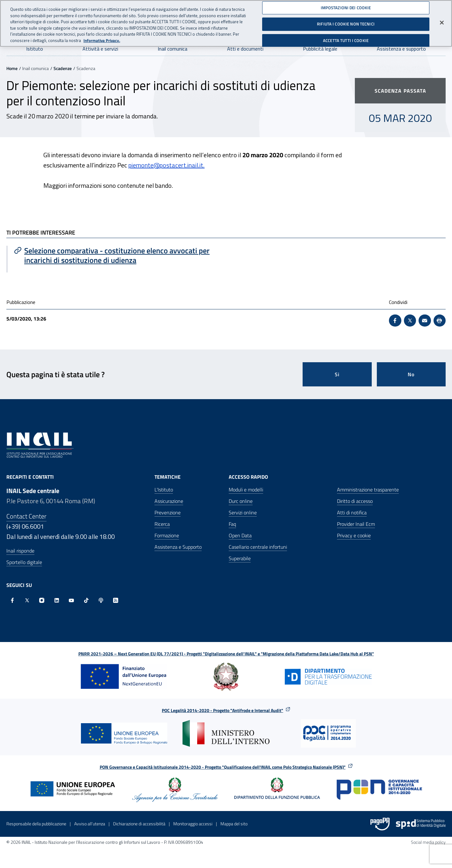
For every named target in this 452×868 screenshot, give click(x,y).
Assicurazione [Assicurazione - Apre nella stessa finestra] (169, 501)
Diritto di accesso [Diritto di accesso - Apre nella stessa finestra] (355, 501)
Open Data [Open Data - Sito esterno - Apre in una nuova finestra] (240, 535)
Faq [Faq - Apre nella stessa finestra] (232, 524)
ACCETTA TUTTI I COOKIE (346, 38)
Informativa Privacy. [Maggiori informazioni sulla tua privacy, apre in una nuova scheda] (102, 37)
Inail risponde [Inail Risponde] (20, 551)
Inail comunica (172, 49)
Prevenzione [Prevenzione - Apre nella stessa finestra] (168, 512)
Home (12, 68)
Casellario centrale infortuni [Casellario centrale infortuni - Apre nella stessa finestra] (258, 547)
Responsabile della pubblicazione (36, 824)
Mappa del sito (234, 824)
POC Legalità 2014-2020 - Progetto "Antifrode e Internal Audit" (222, 710)
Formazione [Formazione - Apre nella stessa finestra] (167, 535)
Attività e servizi (100, 49)
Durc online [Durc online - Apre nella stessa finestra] (241, 501)
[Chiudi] (442, 19)
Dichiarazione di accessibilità (139, 824)
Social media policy (428, 842)
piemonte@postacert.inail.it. (166, 165)
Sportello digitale (24, 562)
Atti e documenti (245, 49)
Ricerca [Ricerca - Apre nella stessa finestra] (162, 524)
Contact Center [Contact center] (26, 516)
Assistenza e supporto (401, 49)
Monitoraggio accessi (193, 824)
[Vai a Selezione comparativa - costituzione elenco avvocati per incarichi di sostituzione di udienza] (117, 255)
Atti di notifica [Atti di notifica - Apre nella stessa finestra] (352, 512)
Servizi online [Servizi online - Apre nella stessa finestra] (243, 512)
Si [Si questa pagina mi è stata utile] (337, 374)
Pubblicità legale (320, 49)
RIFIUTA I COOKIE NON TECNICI (346, 21)
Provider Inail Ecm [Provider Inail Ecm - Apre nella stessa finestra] (356, 524)
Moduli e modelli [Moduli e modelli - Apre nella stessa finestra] (246, 490)
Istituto (35, 49)
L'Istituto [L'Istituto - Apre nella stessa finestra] (164, 490)
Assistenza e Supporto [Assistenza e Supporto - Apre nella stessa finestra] (178, 547)
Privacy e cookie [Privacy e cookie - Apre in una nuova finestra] (354, 535)
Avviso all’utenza (90, 824)
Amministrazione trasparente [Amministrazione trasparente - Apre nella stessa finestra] (368, 490)
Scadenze (63, 68)
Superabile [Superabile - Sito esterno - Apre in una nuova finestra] (240, 558)
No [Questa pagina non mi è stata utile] (411, 374)
